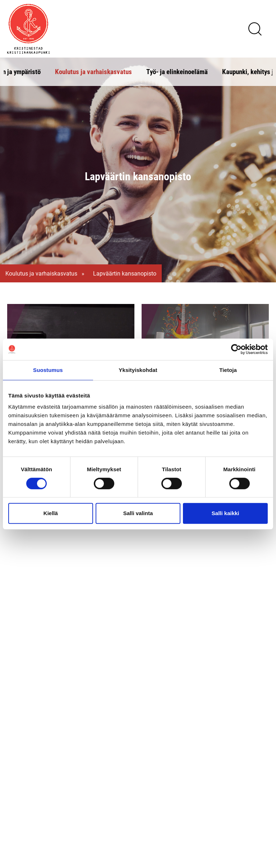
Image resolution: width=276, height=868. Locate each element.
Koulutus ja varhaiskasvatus (93, 71)
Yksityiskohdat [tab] (138, 370)
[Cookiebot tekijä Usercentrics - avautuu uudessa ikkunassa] (236, 349)
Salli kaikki (226, 513)
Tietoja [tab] (228, 370)
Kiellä (51, 513)
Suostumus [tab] (48, 370)
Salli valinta (138, 513)
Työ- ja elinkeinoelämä (177, 71)
